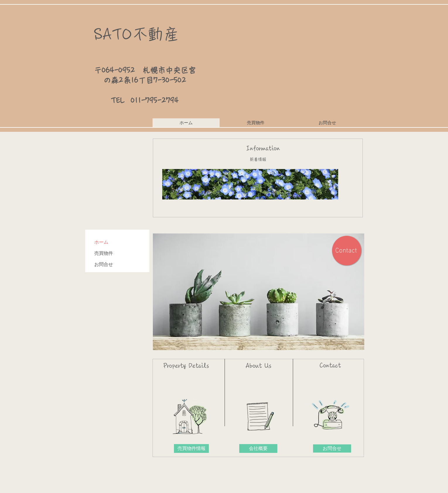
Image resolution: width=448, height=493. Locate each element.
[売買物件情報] (191, 448)
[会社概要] (258, 448)
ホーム (101, 242)
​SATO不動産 (136, 34)
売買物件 (104, 253)
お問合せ (104, 264)
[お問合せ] (332, 448)
